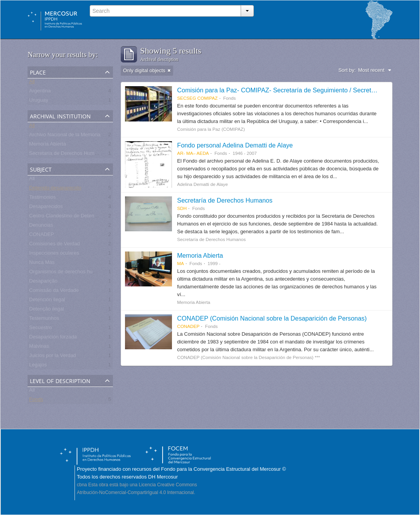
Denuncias (41, 226)
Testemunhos (44, 320)
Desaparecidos (46, 208)
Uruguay (39, 101)
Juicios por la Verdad (53, 357)
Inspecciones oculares (54, 254)
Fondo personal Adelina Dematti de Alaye (235, 145)
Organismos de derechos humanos (68, 273)
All (32, 83)
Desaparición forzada (53, 338)
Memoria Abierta (48, 145)
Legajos (38, 366)
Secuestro (41, 329)
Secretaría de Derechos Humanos (225, 200)
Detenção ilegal (47, 310)
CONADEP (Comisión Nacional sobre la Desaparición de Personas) (272, 318)
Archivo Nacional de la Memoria (65, 136)
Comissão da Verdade (54, 292)
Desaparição (43, 282)
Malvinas (39, 348)
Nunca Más (42, 264)
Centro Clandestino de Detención (66, 217)
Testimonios (43, 199)
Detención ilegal (47, 301)
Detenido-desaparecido (55, 189)
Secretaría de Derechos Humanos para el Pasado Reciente (96, 155)
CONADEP (42, 236)
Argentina (40, 92)
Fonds (36, 401)
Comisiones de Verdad (55, 245)
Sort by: (347, 70)
